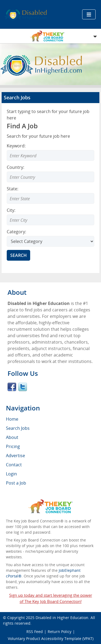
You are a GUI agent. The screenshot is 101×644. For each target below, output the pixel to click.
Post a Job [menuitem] (16, 483)
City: (11, 210)
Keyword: (16, 146)
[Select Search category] (50, 241)
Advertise (15, 456)
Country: (15, 167)
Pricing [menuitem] (13, 446)
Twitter (23, 387)
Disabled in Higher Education (62, 618)
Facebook (12, 387)
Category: (16, 232)
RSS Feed (35, 632)
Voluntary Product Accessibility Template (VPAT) (51, 638)
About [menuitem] (12, 437)
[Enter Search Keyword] (50, 155)
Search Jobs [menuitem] (18, 428)
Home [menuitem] (12, 419)
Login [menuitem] (11, 474)
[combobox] (50, 177)
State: (13, 189)
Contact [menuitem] (14, 465)
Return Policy (60, 632)
